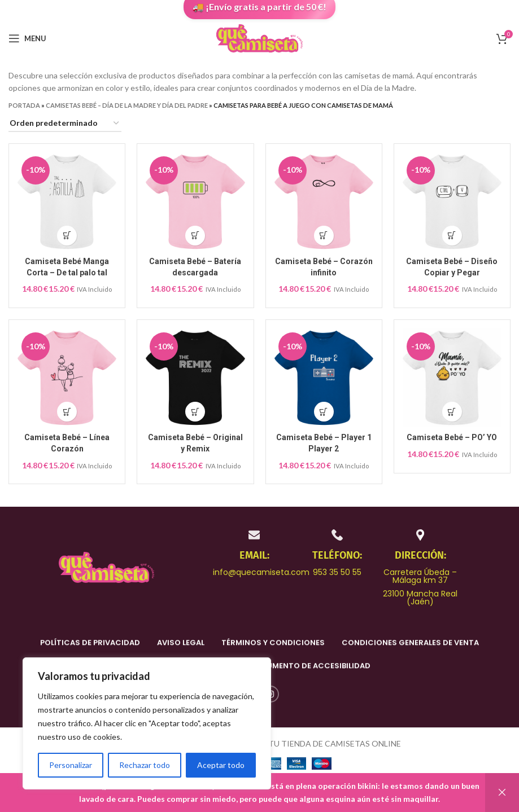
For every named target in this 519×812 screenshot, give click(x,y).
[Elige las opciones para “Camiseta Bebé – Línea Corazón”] (67, 412)
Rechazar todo (145, 765)
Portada (24, 105)
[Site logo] (259, 38)
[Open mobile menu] (27, 38)
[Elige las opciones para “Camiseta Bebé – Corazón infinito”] (324, 236)
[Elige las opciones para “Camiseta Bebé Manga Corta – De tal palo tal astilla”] (67, 236)
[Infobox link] (254, 552)
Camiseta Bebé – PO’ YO (452, 437)
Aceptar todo (221, 765)
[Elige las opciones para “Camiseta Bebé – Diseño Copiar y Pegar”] (452, 236)
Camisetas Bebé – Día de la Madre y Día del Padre (127, 105)
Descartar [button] (502, 793)
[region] (147, 723)
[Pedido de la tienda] (65, 124)
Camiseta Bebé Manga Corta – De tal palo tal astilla (67, 272)
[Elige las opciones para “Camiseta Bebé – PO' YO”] (452, 412)
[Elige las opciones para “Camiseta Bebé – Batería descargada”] (195, 236)
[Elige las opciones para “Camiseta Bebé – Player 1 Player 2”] (324, 412)
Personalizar (71, 765)
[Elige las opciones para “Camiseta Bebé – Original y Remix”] (195, 412)
